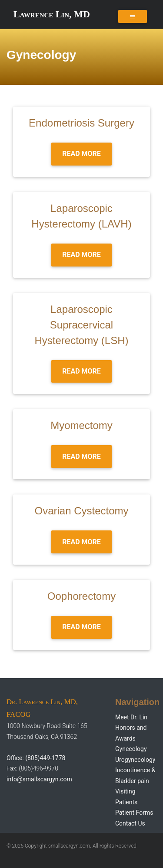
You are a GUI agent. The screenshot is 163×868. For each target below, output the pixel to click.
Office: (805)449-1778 (36, 758)
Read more (81, 154)
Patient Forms (134, 813)
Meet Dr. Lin (131, 717)
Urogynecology (135, 760)
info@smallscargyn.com (39, 779)
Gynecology (131, 749)
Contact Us (130, 823)
